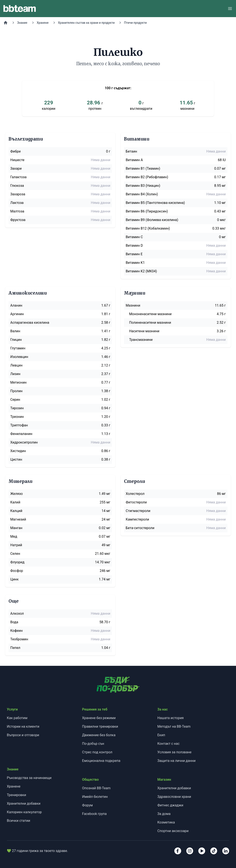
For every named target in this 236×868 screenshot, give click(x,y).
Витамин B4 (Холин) (142, 194)
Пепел (15, 648)
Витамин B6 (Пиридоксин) (147, 211)
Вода (14, 622)
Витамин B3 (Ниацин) (143, 186)
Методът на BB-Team (174, 726)
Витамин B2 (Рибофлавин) (147, 177)
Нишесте (17, 160)
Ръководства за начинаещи (29, 778)
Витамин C (134, 237)
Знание (22, 23)
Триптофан (19, 425)
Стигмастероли (138, 511)
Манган (16, 528)
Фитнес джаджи (170, 805)
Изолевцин (19, 357)
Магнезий (18, 519)
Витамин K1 (135, 263)
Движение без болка (99, 735)
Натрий (16, 545)
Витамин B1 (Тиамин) (143, 168)
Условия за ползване (174, 752)
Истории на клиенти (23, 726)
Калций (16, 511)
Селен (15, 554)
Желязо (16, 494)
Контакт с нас (169, 744)
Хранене (43, 23)
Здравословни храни (174, 797)
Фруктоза (18, 220)
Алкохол (17, 614)
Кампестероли (137, 519)
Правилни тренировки (100, 726)
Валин (15, 331)
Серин (15, 400)
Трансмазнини (141, 340)
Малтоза (17, 211)
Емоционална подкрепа (101, 761)
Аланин (16, 305)
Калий (15, 502)
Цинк (14, 579)
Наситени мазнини (144, 331)
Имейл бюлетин (95, 797)
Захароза (18, 194)
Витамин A (134, 160)
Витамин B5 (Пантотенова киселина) (155, 203)
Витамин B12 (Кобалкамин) (148, 228)
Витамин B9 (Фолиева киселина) (152, 220)
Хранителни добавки (24, 803)
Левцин (16, 365)
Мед (14, 536)
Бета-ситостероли (140, 528)
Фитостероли (136, 502)
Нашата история (171, 718)
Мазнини (133, 305)
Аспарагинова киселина (30, 323)
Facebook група (94, 814)
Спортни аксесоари (173, 831)
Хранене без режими (99, 718)
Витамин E (134, 254)
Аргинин (17, 314)
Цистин (16, 459)
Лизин (15, 374)
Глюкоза (17, 186)
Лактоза (17, 203)
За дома (164, 814)
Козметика (166, 822)
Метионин (18, 382)
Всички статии (19, 821)
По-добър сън (93, 744)
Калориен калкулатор (24, 812)
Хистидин (18, 451)
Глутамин (18, 348)
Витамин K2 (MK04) (141, 271)
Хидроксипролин (24, 442)
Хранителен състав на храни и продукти (86, 23)
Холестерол (135, 494)
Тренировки (16, 795)
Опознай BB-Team (96, 788)
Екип (161, 735)
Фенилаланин (21, 434)
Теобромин (19, 639)
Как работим (17, 718)
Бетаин (131, 151)
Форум (87, 805)
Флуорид (17, 562)
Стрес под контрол (97, 752)
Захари (16, 168)
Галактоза (18, 177)
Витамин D (134, 246)
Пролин (16, 391)
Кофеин (16, 631)
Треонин (17, 417)
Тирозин (17, 408)
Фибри (16, 151)
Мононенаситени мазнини (150, 314)
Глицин (16, 340)
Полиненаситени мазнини (150, 323)
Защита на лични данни (176, 761)
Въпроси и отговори (23, 735)
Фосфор (17, 571)
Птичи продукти (135, 23)
